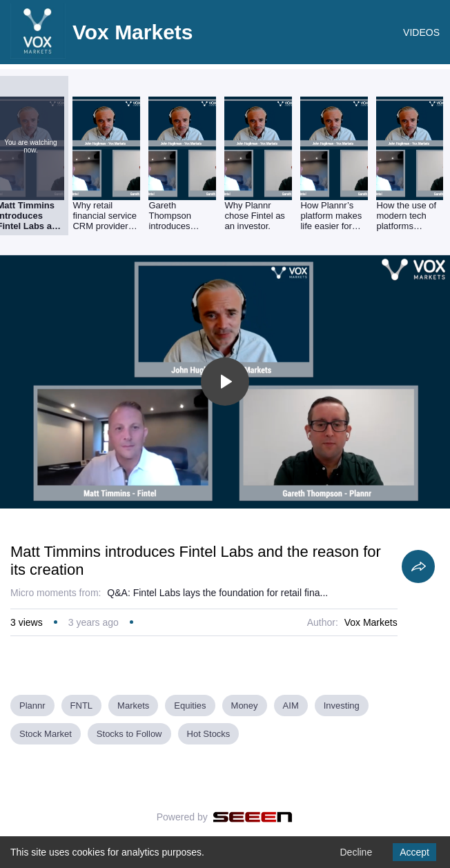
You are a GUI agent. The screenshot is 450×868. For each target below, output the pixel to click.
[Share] (418, 566)
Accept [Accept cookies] (414, 852)
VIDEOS (421, 32)
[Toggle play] (225, 382)
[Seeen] (253, 817)
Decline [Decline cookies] (356, 852)
